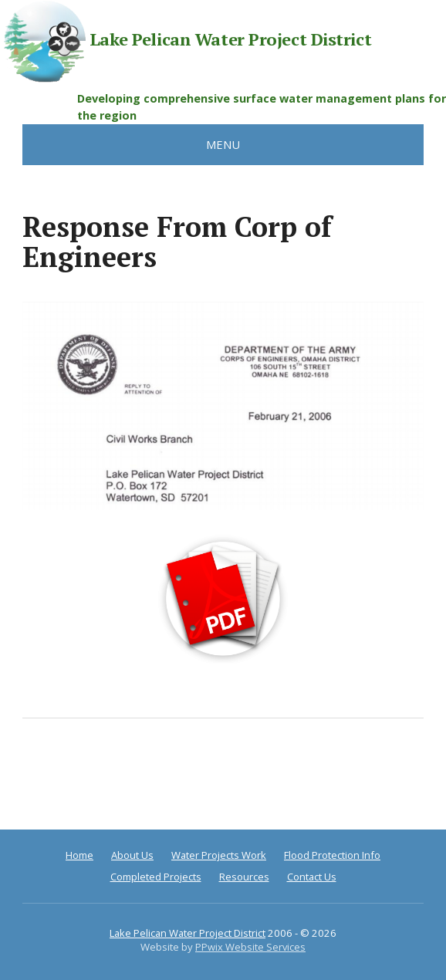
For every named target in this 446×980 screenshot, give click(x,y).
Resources (244, 877)
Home (79, 855)
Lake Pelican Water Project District (186, 41)
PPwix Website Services (250, 947)
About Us (132, 855)
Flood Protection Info (332, 855)
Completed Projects (156, 877)
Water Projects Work (219, 855)
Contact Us (312, 877)
